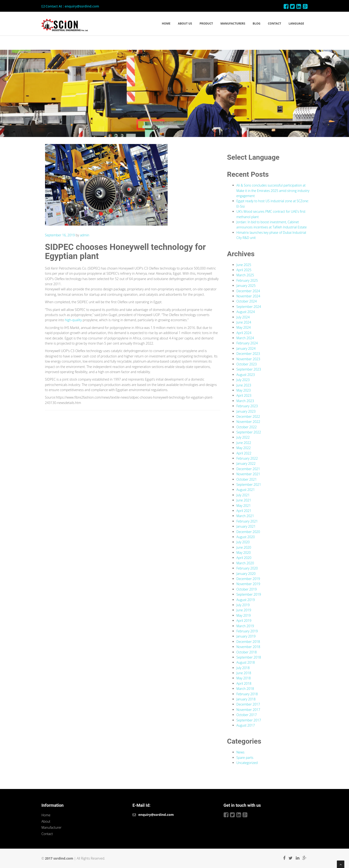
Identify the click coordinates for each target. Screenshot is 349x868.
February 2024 (247, 343)
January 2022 (246, 463)
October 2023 (247, 364)
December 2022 (248, 416)
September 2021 (249, 484)
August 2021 (246, 490)
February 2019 (247, 631)
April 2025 (244, 270)
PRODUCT (206, 23)
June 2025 (244, 265)
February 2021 (247, 521)
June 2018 (244, 673)
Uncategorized (247, 763)
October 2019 (247, 589)
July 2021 (243, 495)
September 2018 (249, 657)
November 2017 (248, 710)
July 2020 (243, 542)
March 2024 (245, 338)
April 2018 (244, 683)
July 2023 (243, 380)
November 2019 (248, 584)
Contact (47, 834)
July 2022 (243, 437)
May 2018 (244, 678)
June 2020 (244, 547)
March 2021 (245, 516)
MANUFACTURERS (233, 23)
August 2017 (246, 725)
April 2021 (244, 511)
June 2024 (244, 322)
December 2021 (248, 469)
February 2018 (247, 694)
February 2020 (247, 568)
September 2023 (249, 369)
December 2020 (248, 532)
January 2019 (246, 636)
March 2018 (245, 689)
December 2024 (248, 291)
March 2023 (245, 401)
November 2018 (248, 647)
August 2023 (246, 375)
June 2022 (244, 443)
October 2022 (247, 427)
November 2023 (248, 359)
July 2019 (243, 605)
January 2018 (246, 699)
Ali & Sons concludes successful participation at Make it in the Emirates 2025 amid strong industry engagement (273, 191)
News (240, 752)
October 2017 (247, 715)
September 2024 (249, 307)
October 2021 (247, 479)
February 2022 (247, 458)
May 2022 (244, 448)
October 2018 (247, 652)
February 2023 (247, 406)
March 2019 (245, 626)
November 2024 (248, 296)
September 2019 (249, 594)
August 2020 (246, 537)
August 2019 (246, 600)
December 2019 (248, 579)
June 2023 (244, 385)
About (46, 821)
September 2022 (249, 432)
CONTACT (274, 23)
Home (46, 815)
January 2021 (246, 526)
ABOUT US (185, 23)
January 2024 (246, 348)
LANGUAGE (296, 23)
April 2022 (244, 453)
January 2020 (246, 574)
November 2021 (248, 474)
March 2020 (245, 563)
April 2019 (244, 621)
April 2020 (244, 558)
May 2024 (244, 327)
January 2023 (246, 411)
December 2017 (248, 704)
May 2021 (244, 506)
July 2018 (243, 668)
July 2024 (243, 317)
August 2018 (246, 662)
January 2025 (246, 286)
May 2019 (244, 615)
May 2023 (244, 390)
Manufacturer (52, 827)
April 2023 (244, 395)
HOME (166, 23)
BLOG (256, 23)
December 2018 (248, 642)
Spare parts (245, 758)
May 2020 (244, 553)
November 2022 (248, 422)
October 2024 (247, 301)
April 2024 (244, 333)
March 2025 (245, 275)
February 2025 (247, 280)
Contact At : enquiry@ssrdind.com (70, 6)
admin (85, 235)
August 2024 (246, 312)
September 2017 (249, 720)
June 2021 (244, 500)
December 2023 (248, 354)
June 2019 (244, 610)
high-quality (73, 320)
